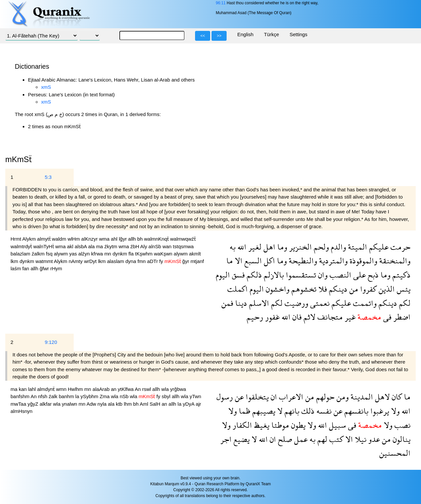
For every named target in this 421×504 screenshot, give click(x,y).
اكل (268, 261)
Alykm (30, 239)
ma (100, 246)
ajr (198, 404)
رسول (225, 397)
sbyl (167, 396)
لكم (404, 303)
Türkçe (272, 34)
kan (23, 389)
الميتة (357, 247)
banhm (67, 396)
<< (203, 36)
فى (386, 317)
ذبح (372, 275)
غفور (271, 317)
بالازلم (273, 275)
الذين (386, 289)
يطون (297, 425)
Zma (105, 396)
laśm (16, 268)
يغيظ (261, 425)
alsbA (81, 246)
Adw (92, 404)
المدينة (361, 397)
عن (238, 397)
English (245, 34)
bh (141, 239)
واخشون (277, 289)
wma (105, 239)
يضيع (241, 439)
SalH (156, 404)
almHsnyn (22, 411)
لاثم (309, 317)
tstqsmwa (183, 246)
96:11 (221, 3)
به (233, 247)
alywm (62, 254)
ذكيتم (400, 275)
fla (132, 254)
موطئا (279, 425)
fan (26, 268)
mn (108, 254)
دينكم (337, 289)
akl (71, 246)
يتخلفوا (256, 397)
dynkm (120, 254)
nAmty (76, 261)
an (114, 389)
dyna (131, 261)
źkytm (111, 246)
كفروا (367, 289)
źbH (135, 246)
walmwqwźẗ (183, 239)
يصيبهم (263, 411)
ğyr (186, 261)
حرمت (399, 247)
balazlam (21, 254)
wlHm (74, 239)
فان (296, 317)
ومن (342, 397)
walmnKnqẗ (157, 239)
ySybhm (90, 396)
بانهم (291, 411)
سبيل (336, 425)
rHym (56, 268)
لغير (254, 247)
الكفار (241, 425)
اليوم (223, 275)
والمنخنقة (394, 261)
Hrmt (16, 239)
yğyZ (34, 404)
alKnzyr (90, 239)
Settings (298, 34)
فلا (322, 289)
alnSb (155, 246)
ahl (115, 239)
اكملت (237, 289)
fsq (50, 254)
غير (349, 317)
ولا (394, 411)
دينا (240, 303)
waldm (60, 239)
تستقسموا (300, 275)
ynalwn (70, 404)
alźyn (85, 254)
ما (230, 261)
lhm (128, 404)
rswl (147, 389)
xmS (46, 87)
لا (279, 411)
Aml (145, 404)
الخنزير (299, 247)
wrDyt (91, 261)
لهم (321, 439)
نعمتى (319, 303)
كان (396, 397)
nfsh (43, 396)
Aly (144, 246)
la (78, 396)
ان (273, 397)
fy (162, 261)
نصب (401, 425)
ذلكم (253, 275)
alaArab (102, 389)
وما (281, 247)
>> (219, 36)
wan (168, 246)
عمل (300, 439)
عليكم (378, 247)
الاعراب (290, 397)
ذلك (307, 411)
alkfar (46, 404)
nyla (103, 404)
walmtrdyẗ (22, 246)
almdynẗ (47, 389)
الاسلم (258, 303)
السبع (252, 261)
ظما (244, 411)
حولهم (324, 397)
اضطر (401, 317)
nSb (125, 396)
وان (322, 275)
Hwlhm (76, 389)
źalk (54, 396)
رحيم (255, 317)
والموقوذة (362, 261)
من (353, 289)
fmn (142, 261)
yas (74, 254)
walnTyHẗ (44, 246)
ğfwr (45, 268)
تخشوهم (303, 289)
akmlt (195, 254)
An (139, 389)
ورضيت (295, 303)
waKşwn (164, 254)
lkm (15, 261)
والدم (337, 247)
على (359, 275)
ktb (120, 404)
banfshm (21, 396)
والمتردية (332, 261)
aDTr (153, 261)
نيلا (360, 439)
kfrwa (98, 254)
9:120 (51, 342)
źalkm (39, 254)
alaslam (116, 261)
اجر (226, 439)
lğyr (123, 239)
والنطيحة (302, 261)
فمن (227, 303)
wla (166, 389)
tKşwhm (145, 254)
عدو (373, 439)
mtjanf (197, 261)
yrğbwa (178, 389)
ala (92, 246)
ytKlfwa (126, 389)
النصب (339, 275)
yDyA (189, 404)
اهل (268, 247)
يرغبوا (379, 411)
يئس (403, 289)
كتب (335, 439)
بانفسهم (355, 411)
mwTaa (19, 404)
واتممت (364, 303)
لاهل (381, 397)
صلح (284, 439)
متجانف (329, 317)
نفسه (323, 411)
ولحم (320, 247)
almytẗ (45, 239)
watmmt (45, 261)
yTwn (196, 396)
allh (133, 239)
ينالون (401, 439)
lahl (33, 389)
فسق (237, 275)
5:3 (48, 177)
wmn (62, 389)
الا (238, 261)
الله (241, 247)
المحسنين (395, 453)
